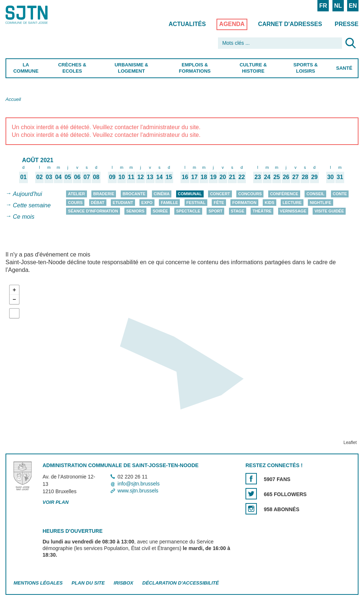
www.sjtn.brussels (138, 491)
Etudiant (123, 203)
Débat (98, 203)
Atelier (76, 194)
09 (112, 177)
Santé (344, 68)
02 (40, 177)
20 (223, 177)
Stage (238, 211)
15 (169, 177)
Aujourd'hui (28, 194)
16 (185, 177)
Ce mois (24, 217)
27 (295, 177)
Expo (147, 203)
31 (340, 177)
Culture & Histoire (253, 68)
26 (286, 177)
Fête (219, 203)
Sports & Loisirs (306, 68)
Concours (250, 194)
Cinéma (162, 194)
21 (232, 177)
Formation (244, 203)
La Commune (26, 68)
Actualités (187, 24)
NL (338, 6)
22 (242, 177)
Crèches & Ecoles (72, 68)
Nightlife (320, 203)
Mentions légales (38, 583)
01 (23, 177)
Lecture (292, 203)
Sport (215, 211)
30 (331, 177)
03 (49, 177)
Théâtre (262, 211)
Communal (190, 194)
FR (323, 6)
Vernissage (293, 211)
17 (194, 177)
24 (267, 177)
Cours (75, 203)
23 (258, 177)
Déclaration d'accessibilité (181, 583)
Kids (269, 203)
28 (305, 177)
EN (353, 6)
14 (160, 177)
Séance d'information (93, 211)
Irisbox (123, 583)
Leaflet (350, 443)
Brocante (134, 194)
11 (131, 177)
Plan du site (88, 583)
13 (150, 177)
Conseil (315, 194)
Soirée (160, 211)
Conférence (284, 194)
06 (77, 177)
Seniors (135, 211)
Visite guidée (329, 211)
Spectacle (188, 211)
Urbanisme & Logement (131, 68)
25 (277, 177)
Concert (220, 194)
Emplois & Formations (194, 68)
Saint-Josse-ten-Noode (37, 15)
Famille (169, 203)
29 (314, 177)
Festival (196, 203)
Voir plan (56, 502)
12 (141, 177)
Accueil (13, 99)
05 (68, 177)
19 (213, 177)
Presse (347, 24)
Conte (340, 194)
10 (122, 177)
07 (87, 177)
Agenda (232, 24)
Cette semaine (32, 205)
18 (204, 177)
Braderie (104, 194)
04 (58, 177)
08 (96, 177)
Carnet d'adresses (290, 24)
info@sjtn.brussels (139, 484)
